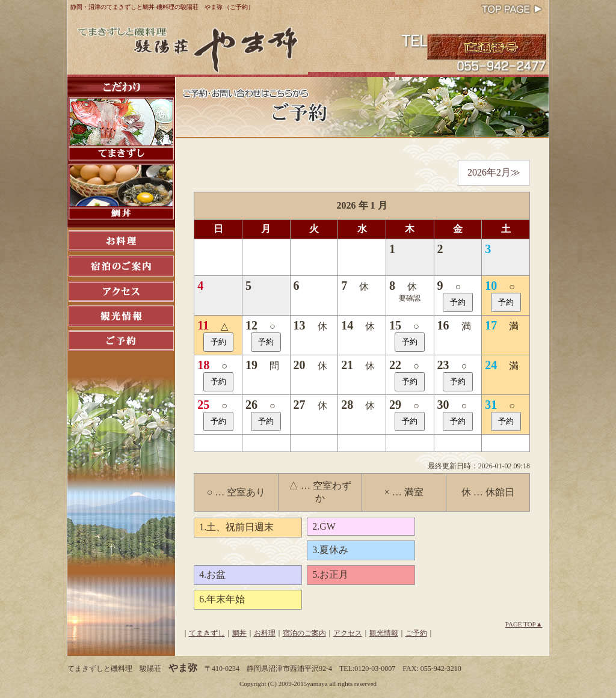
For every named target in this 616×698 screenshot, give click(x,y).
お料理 (265, 633)
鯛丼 (239, 633)
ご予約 (416, 633)
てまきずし (207, 633)
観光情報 (384, 633)
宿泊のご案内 (304, 633)
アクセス (348, 633)
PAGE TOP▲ (524, 624)
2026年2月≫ (494, 172)
